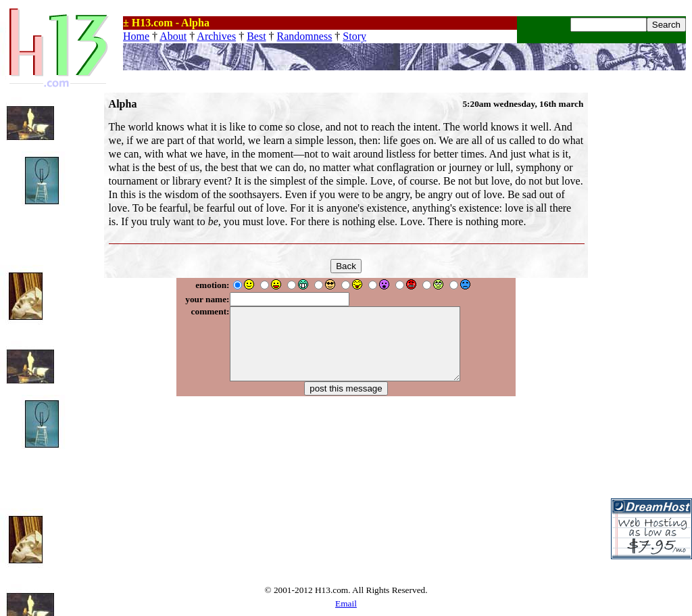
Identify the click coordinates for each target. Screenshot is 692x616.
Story (354, 36)
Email (346, 603)
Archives (216, 36)
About (173, 36)
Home (136, 36)
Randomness (305, 36)
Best (256, 36)
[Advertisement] (651, 295)
